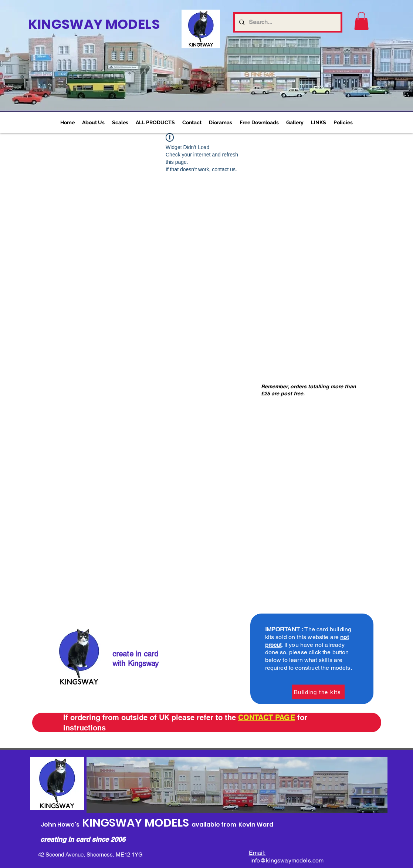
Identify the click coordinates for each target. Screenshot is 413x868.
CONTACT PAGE (267, 717)
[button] (120, 122)
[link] (361, 21)
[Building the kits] (318, 692)
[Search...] (287, 22)
